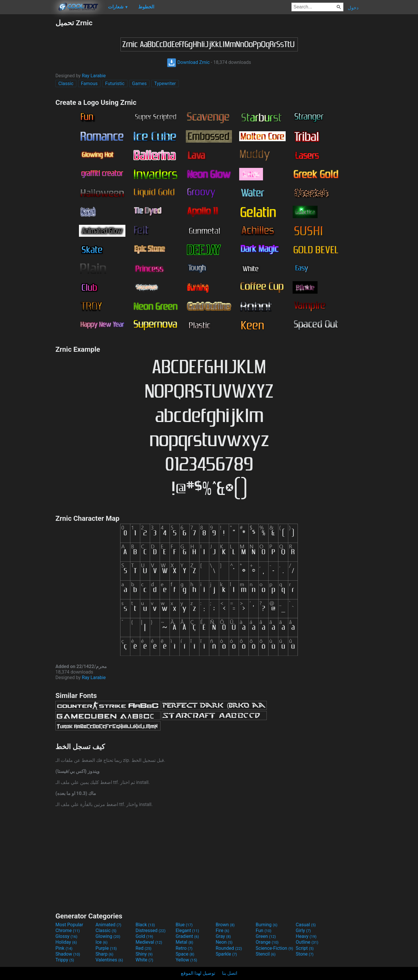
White (144, 960)
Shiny (144, 954)
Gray (223, 936)
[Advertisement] (28, 106)
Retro (184, 948)
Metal (184, 942)
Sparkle (226, 954)
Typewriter (165, 84)
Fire (222, 930)
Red (144, 948)
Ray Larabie (94, 76)
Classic (66, 84)
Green (266, 936)
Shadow (68, 954)
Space (185, 954)
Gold (144, 936)
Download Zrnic (188, 62)
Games (139, 84)
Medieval (149, 942)
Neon (224, 942)
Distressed (151, 930)
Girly (303, 930)
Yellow (186, 960)
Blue (184, 925)
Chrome (68, 930)
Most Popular (69, 925)
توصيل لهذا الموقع (198, 973)
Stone (305, 954)
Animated (108, 925)
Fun (264, 930)
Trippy (65, 960)
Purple (106, 948)
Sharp (105, 954)
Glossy (66, 936)
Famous (89, 84)
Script (305, 948)
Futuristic (115, 84)
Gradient (187, 936)
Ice (101, 942)
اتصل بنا (230, 973)
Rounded (229, 948)
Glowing (108, 936)
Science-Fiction (274, 948)
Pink (64, 948)
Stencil (266, 954)
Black (145, 925)
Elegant (187, 930)
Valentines (109, 960)
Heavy (306, 936)
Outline (307, 942)
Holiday (66, 942)
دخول (353, 8)
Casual (306, 925)
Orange (267, 942)
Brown (225, 925)
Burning (267, 925)
